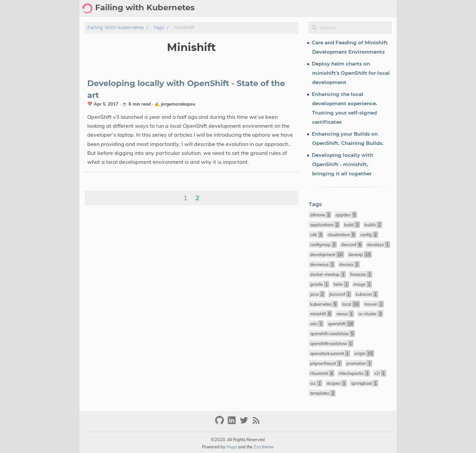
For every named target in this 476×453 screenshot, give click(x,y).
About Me (324, 8)
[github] (220, 423)
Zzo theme (264, 447)
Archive (276, 8)
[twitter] (245, 423)
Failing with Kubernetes (116, 28)
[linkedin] (233, 423)
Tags (298, 8)
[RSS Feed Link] (256, 423)
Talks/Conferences (368, 8)
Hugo (232, 447)
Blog (254, 8)
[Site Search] (355, 28)
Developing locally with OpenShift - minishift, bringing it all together (342, 165)
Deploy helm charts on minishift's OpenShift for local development (351, 73)
